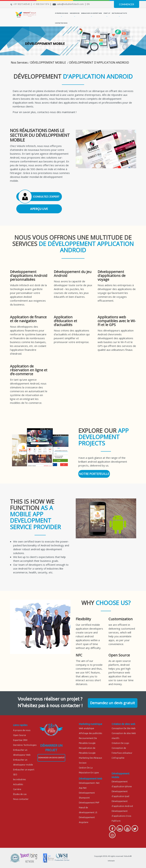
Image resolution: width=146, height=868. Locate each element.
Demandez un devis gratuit (113, 703)
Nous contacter (21, 799)
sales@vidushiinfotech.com (70, 4)
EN (88, 4)
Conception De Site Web (124, 728)
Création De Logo (120, 743)
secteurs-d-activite (119, 13)
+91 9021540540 (22, 4)
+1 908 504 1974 (41, 4)
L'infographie (118, 758)
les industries (19, 779)
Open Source (20, 735)
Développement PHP (89, 803)
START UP (107, 13)
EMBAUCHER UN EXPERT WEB (91, 13)
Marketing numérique (91, 724)
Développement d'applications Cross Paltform (121, 816)
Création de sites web (123, 724)
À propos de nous (22, 730)
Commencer (127, 4)
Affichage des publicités (90, 733)
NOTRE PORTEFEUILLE (94, 474)
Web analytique (86, 728)
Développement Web (91, 779)
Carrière (17, 789)
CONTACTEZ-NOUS (61, 23)
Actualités (18, 784)
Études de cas (20, 794)
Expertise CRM (20, 740)
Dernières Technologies (25, 745)
